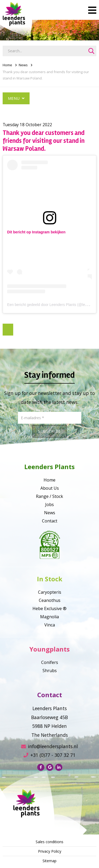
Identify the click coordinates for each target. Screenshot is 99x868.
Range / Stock (49, 496)
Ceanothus (50, 600)
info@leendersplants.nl (49, 746)
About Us (50, 488)
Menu (16, 98)
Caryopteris (50, 592)
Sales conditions (49, 842)
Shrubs (50, 671)
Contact (50, 521)
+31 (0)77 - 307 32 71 (49, 755)
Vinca (50, 625)
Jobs (49, 504)
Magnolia (49, 617)
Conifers (50, 662)
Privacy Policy (50, 851)
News (23, 65)
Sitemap (49, 861)
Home (7, 65)
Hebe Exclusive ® (49, 608)
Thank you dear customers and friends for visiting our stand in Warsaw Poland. (46, 75)
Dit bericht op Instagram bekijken (36, 232)
